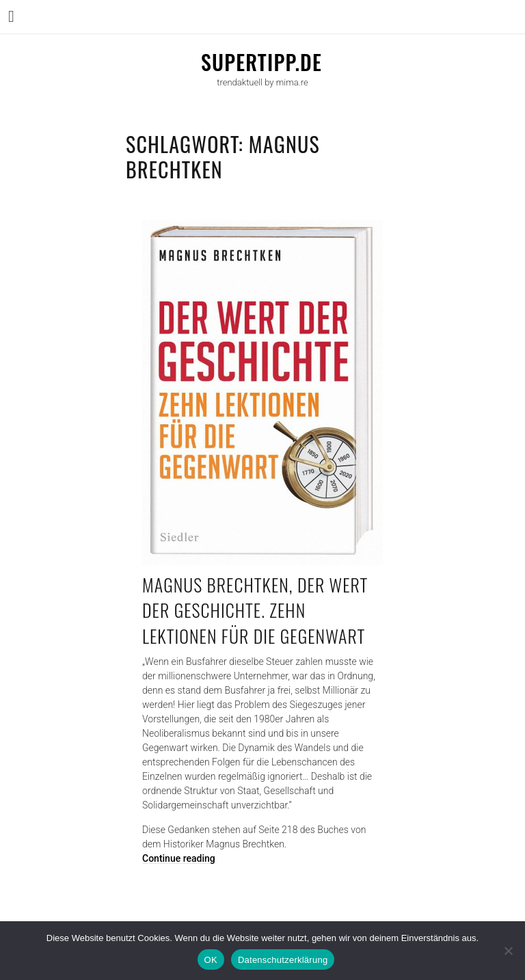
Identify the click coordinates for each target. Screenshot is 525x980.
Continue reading (179, 858)
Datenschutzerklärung (283, 960)
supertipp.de (261, 62)
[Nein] (508, 951)
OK (211, 960)
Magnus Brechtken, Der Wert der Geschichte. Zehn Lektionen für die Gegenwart (255, 610)
